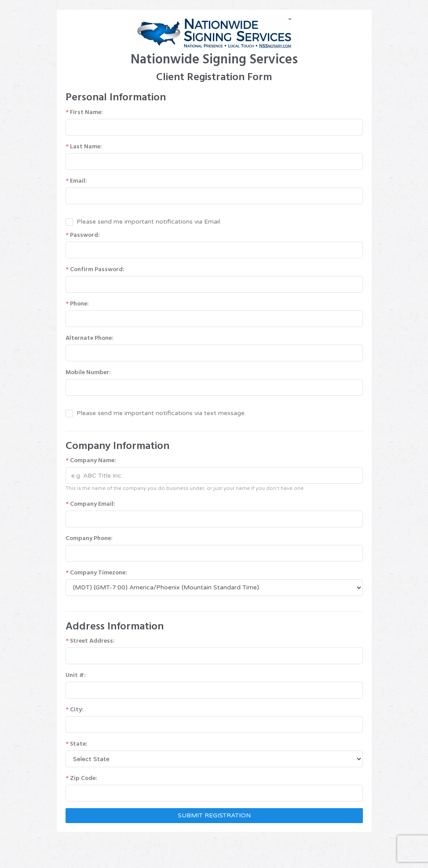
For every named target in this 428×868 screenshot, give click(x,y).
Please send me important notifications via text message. (161, 413)
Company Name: (91, 460)
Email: (76, 181)
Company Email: (90, 504)
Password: (83, 235)
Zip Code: (81, 778)
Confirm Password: (95, 269)
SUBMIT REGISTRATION (214, 815)
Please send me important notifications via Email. (149, 222)
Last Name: (84, 147)
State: (77, 744)
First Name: (84, 112)
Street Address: (90, 641)
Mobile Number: (88, 372)
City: (75, 710)
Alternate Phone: (90, 338)
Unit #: (76, 675)
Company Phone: (89, 538)
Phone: (77, 304)
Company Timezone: (96, 573)
